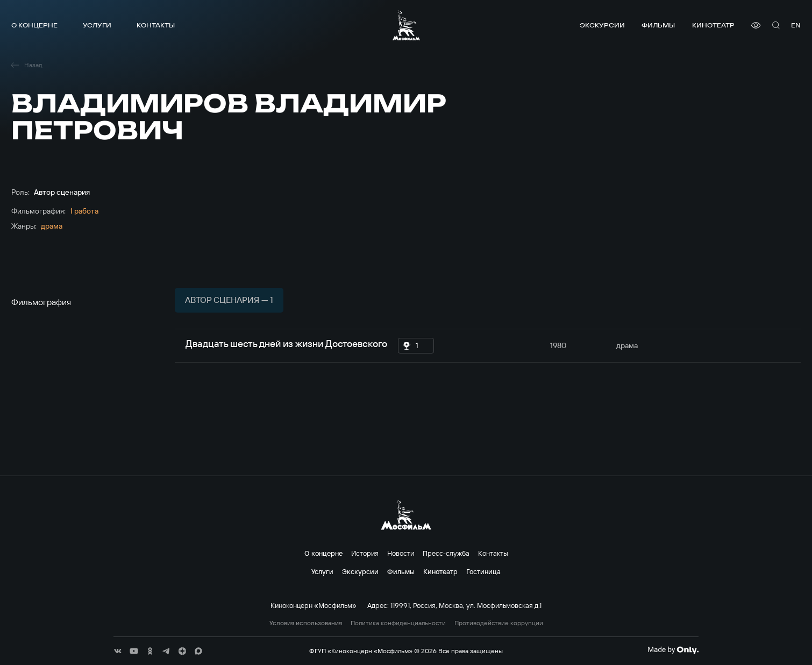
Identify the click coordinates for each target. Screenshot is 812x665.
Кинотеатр (713, 25)
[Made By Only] (673, 650)
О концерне (34, 25)
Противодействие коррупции (499, 623)
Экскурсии (602, 25)
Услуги (97, 25)
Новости (401, 553)
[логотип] (406, 25)
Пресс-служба (446, 553)
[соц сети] (118, 651)
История (365, 553)
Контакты (156, 25)
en (796, 25)
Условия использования (306, 623)
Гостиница (483, 571)
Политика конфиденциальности (398, 623)
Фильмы (658, 25)
